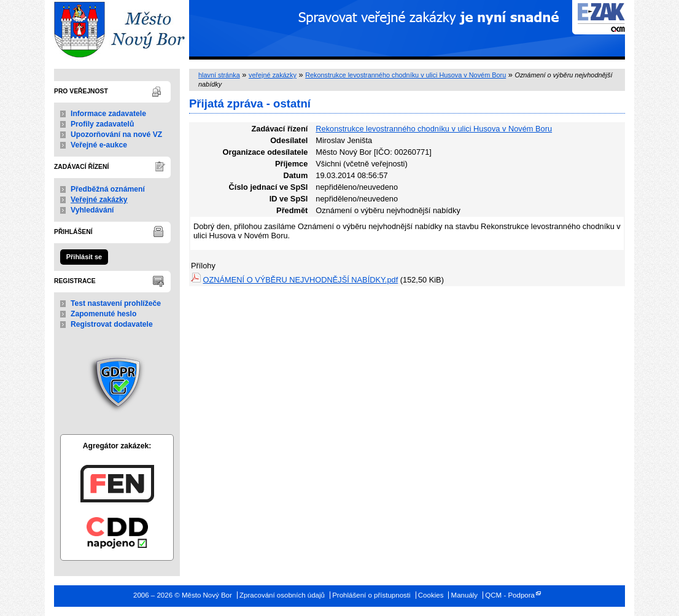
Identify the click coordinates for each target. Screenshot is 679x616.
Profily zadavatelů (102, 124)
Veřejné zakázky (99, 200)
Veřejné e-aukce (99, 145)
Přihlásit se (84, 257)
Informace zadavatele (108, 114)
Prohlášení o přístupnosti (371, 595)
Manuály (465, 595)
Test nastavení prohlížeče (116, 303)
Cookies (431, 595)
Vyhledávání (92, 210)
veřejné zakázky (273, 75)
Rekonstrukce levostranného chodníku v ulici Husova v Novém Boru (405, 75)
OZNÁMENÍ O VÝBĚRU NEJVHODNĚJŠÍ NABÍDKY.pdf (301, 280)
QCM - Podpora (510, 595)
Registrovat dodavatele (112, 324)
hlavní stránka (219, 75)
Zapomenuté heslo (103, 314)
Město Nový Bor (117, 30)
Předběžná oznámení (108, 189)
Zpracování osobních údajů (282, 595)
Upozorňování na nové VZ (116, 135)
